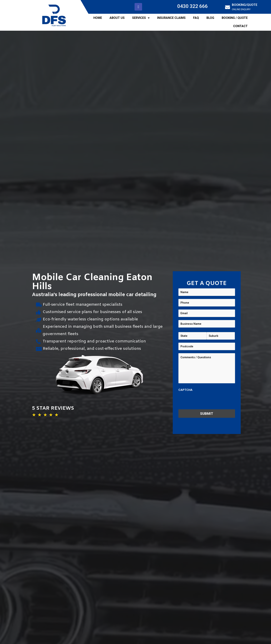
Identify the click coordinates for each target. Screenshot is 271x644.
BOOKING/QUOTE (245, 5)
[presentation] (207, 401)
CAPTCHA (185, 390)
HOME (98, 18)
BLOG (210, 18)
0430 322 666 (193, 6)
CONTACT (240, 26)
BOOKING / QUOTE (235, 18)
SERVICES (141, 18)
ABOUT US (117, 18)
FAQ (196, 18)
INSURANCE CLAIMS (171, 18)
